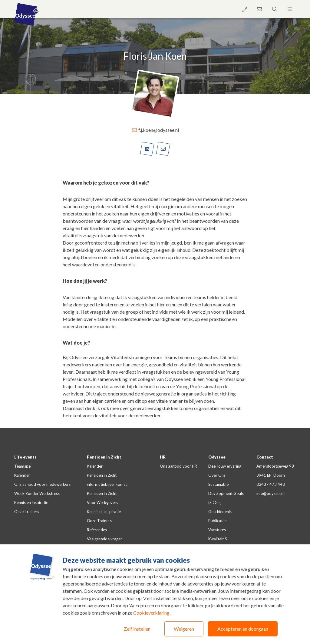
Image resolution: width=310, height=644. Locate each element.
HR (163, 457)
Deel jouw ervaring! (226, 466)
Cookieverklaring (151, 613)
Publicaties (218, 521)
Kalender (22, 475)
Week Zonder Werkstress (37, 493)
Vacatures (217, 530)
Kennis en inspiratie (31, 502)
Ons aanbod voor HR (178, 466)
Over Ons (217, 475)
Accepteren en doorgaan (243, 629)
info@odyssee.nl (271, 493)
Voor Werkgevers (102, 502)
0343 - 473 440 (271, 484)
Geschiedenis (220, 512)
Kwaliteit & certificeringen (221, 543)
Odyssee (217, 457)
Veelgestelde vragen (105, 539)
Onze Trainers (27, 512)
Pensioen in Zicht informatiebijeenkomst (107, 480)
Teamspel (23, 466)
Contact (265, 457)
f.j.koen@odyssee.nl (155, 130)
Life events (25, 457)
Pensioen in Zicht (104, 457)
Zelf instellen (137, 629)
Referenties (97, 530)
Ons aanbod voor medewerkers (42, 484)
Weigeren (184, 629)
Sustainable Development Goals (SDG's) (226, 493)
